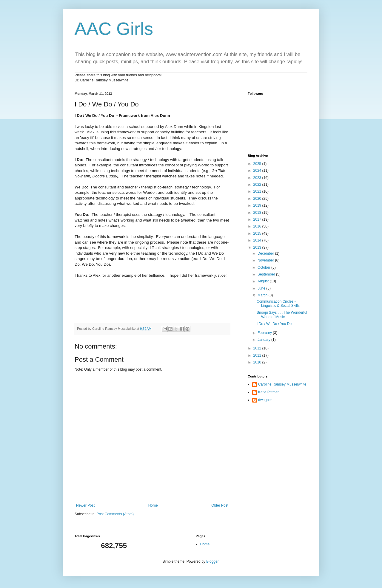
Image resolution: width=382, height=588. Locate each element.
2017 (258, 219)
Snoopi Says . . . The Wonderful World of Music (282, 315)
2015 (258, 233)
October (264, 267)
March (263, 295)
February (265, 333)
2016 (258, 226)
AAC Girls (114, 29)
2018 (258, 213)
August (264, 281)
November (266, 260)
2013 (258, 247)
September (267, 274)
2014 (258, 240)
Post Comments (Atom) (115, 514)
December (266, 253)
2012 (258, 348)
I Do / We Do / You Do (274, 324)
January (264, 340)
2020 (258, 199)
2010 (258, 362)
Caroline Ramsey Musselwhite (282, 384)
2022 (258, 185)
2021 (258, 191)
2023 (258, 178)
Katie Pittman (269, 392)
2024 (258, 171)
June (262, 288)
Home (153, 505)
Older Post (220, 505)
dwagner (265, 400)
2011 (258, 355)
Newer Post (85, 505)
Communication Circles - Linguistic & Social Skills (278, 304)
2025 (258, 164)
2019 (258, 205)
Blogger (212, 561)
